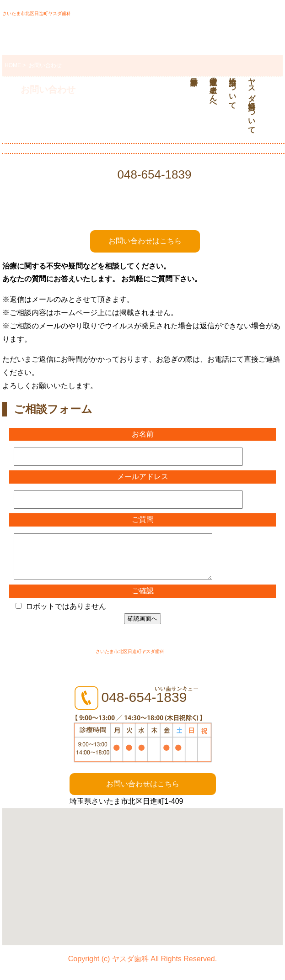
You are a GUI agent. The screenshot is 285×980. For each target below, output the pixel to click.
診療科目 (193, 68)
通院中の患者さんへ (213, 89)
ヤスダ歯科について (252, 101)
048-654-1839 (155, 174)
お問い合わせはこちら (145, 241)
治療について (233, 89)
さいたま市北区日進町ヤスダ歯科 (37, 13)
